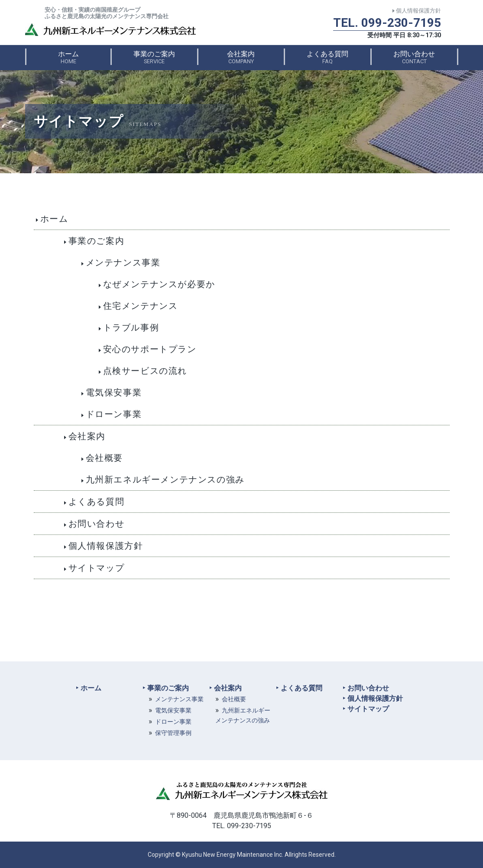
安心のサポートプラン (150, 349)
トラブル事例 (131, 327)
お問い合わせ (414, 57)
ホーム (68, 57)
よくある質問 (327, 57)
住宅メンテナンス (141, 306)
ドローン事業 (114, 414)
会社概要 (104, 458)
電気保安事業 (114, 392)
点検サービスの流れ (145, 371)
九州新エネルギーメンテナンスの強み (165, 479)
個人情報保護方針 (418, 11)
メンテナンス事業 (179, 699)
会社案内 (241, 57)
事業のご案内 (154, 57)
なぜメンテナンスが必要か (159, 284)
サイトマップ (97, 568)
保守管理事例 (173, 733)
